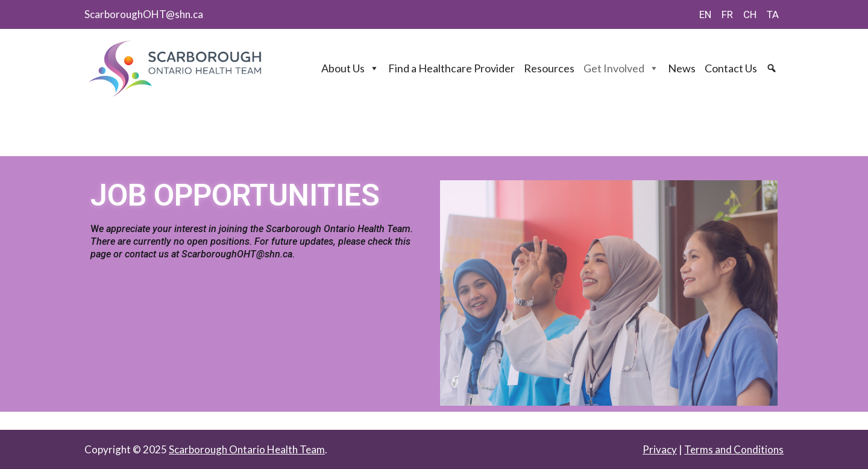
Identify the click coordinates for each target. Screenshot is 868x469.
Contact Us (731, 68)
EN (705, 14)
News (682, 68)
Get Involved (621, 68)
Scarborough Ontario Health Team (247, 449)
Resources (549, 68)
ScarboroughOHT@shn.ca (144, 14)
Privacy (660, 449)
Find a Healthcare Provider (451, 68)
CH (750, 14)
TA (773, 14)
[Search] (773, 68)
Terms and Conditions (734, 449)
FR (727, 14)
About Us (350, 68)
